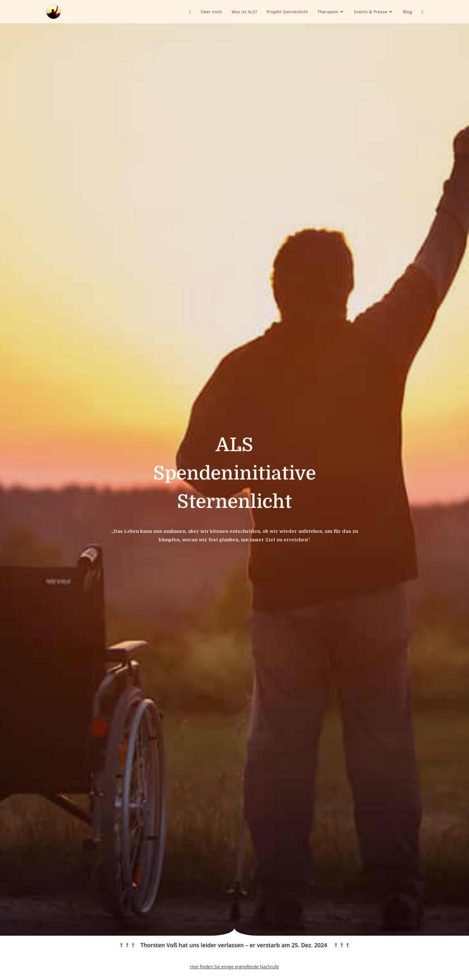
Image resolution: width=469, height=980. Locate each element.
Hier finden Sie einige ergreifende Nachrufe (235, 967)
